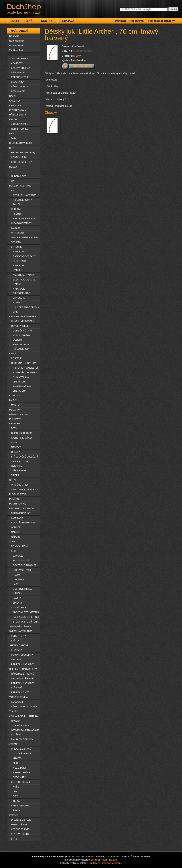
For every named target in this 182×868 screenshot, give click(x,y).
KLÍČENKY (16, 650)
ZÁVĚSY (17, 598)
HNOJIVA (16, 721)
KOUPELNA (17, 518)
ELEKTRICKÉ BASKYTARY (20, 263)
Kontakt (48, 21)
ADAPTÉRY (17, 63)
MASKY (13, 400)
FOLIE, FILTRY (19, 636)
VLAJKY (13, 711)
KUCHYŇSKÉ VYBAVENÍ (24, 523)
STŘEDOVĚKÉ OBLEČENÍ (24, 457)
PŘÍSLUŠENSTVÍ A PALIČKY (22, 202)
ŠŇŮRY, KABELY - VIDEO (24, 707)
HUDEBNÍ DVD (19, 176)
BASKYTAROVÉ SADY (24, 256)
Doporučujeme (16, 46)
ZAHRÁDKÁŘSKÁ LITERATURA (22, 389)
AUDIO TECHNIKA (19, 59)
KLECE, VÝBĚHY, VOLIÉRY (22, 338)
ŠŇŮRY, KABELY (20, 87)
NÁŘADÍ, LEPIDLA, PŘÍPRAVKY (19, 417)
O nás (30, 21)
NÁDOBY (16, 537)
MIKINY (15, 443)
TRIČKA (15, 475)
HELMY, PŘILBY (19, 825)
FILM (12, 134)
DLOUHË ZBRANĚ (22, 754)
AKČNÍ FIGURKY (20, 124)
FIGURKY (14, 119)
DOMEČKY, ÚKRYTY (23, 331)
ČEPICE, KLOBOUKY (22, 433)
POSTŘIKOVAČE (18, 504)
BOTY (14, 428)
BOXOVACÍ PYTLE (22, 570)
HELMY (17, 575)
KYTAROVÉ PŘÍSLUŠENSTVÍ (22, 291)
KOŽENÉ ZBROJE (20, 829)
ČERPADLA (15, 106)
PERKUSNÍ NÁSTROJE (25, 195)
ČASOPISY (15, 101)
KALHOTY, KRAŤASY (22, 438)
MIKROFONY (18, 233)
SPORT (13, 542)
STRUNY (17, 303)
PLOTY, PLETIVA (18, 494)
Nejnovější (14, 36)
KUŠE (16, 787)
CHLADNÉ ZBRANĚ (21, 749)
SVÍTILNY (16, 641)
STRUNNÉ (16, 247)
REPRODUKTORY (20, 77)
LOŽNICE (16, 527)
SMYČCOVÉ (19, 298)
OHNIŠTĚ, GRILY (20, 485)
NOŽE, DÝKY (20, 768)
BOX (13, 551)
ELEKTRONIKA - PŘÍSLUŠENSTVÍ (18, 113)
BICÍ (13, 191)
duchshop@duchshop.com (104, 860)
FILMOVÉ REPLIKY (21, 513)
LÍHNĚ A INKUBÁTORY (23, 321)
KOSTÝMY (15, 396)
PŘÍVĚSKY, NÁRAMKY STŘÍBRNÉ (22, 686)
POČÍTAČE (15, 499)
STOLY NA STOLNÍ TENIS (26, 622)
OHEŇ (12, 480)
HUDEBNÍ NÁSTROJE (20, 186)
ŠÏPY (15, 796)
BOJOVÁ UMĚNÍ (19, 546)
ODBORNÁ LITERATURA (24, 363)
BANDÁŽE (18, 556)
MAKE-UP (16, 405)
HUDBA (13, 167)
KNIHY (13, 354)
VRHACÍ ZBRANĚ (20, 806)
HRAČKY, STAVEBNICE (21, 143)
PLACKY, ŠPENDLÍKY (22, 655)
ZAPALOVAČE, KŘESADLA (25, 490)
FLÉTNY (17, 214)
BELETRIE (16, 358)
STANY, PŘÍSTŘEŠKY (20, 627)
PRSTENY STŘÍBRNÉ (22, 679)
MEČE (16, 763)
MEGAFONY (16, 410)
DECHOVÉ (16, 209)
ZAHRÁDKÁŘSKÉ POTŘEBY (24, 716)
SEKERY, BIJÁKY (22, 773)
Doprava (68, 21)
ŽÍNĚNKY (18, 603)
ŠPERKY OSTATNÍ (19, 645)
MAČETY (17, 758)
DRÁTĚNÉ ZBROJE (21, 820)
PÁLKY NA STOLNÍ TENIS (26, 617)
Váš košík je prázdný (161, 21)
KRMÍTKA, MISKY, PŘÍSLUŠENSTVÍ (22, 347)
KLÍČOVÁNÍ (17, 702)
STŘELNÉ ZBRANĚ (21, 782)
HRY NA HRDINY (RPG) (23, 153)
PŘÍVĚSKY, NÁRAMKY (22, 664)
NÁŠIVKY (16, 447)
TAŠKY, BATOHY (19, 471)
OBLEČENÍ (15, 424)
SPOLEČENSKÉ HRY (22, 162)
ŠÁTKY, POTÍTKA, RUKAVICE (20, 464)
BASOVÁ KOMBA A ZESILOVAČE (21, 70)
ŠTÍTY (14, 839)
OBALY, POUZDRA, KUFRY (25, 237)
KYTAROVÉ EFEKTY (21, 223)
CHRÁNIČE (19, 580)
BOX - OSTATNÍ (21, 561)
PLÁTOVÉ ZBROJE (21, 834)
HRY (12, 148)
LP (12, 181)
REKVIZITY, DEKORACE (21, 508)
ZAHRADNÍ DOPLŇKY (22, 739)
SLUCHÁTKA (18, 82)
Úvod (15, 21)
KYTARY (17, 270)
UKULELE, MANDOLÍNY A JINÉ (26, 310)
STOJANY (16, 242)
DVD (13, 138)
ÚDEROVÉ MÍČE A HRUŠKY (22, 591)
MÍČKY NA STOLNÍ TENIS (26, 612)
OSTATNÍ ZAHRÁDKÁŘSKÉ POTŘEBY (25, 733)
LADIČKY (16, 228)
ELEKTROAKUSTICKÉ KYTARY (24, 282)
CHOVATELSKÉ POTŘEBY (23, 317)
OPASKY (15, 452)
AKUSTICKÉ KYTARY (24, 275)
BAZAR (13, 96)
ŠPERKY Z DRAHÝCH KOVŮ (24, 669)
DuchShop (14, 5)
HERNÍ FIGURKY (20, 129)
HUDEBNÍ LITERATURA (25, 373)
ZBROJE (14, 815)
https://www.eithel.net (112, 863)
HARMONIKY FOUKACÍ (25, 219)
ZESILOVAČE (18, 91)
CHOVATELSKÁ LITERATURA (21, 380)
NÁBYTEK (16, 532)
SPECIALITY (19, 777)
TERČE (17, 801)
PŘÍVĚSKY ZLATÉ (20, 692)
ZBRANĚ (14, 744)
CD (13, 172)
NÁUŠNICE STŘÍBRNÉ (23, 674)
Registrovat (137, 21)
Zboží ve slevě (16, 50)
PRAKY (17, 810)
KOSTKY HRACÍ (19, 157)
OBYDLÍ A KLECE (20, 326)
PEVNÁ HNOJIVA (22, 726)
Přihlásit (120, 21)
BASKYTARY (19, 252)
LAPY (16, 584)
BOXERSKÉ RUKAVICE (25, 565)
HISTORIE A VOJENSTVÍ (25, 368)
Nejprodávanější (17, 41)
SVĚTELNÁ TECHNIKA (21, 631)
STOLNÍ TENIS (19, 608)
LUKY (79, 56)
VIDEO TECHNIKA (18, 697)
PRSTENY (16, 660)
